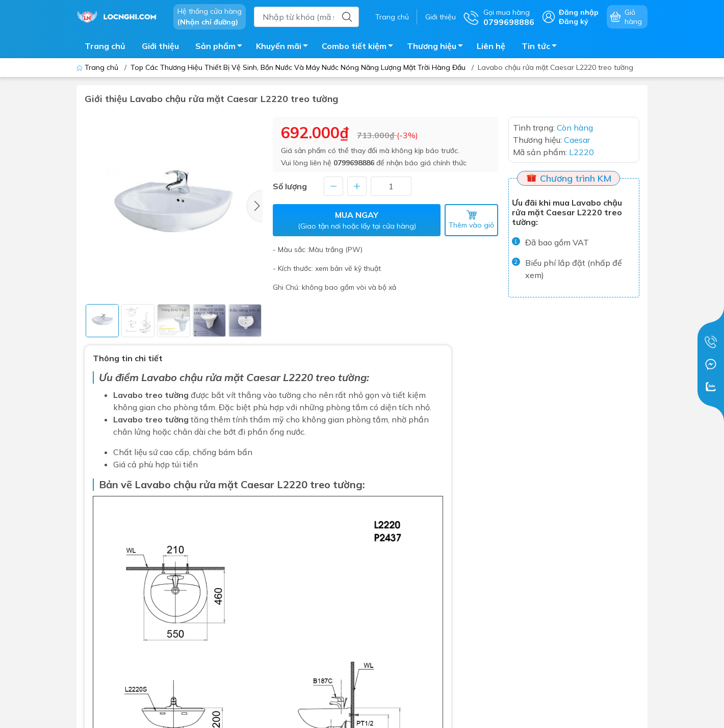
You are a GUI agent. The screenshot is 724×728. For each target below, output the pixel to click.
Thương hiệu (438, 47)
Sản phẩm (222, 47)
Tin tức (542, 47)
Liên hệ (491, 46)
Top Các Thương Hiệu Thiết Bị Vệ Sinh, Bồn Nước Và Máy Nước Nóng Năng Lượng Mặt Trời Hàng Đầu (298, 67)
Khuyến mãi (285, 47)
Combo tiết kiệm (360, 47)
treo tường (336, 484)
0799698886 (354, 163)
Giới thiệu (441, 17)
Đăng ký (574, 21)
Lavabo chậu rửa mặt (192, 377)
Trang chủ (392, 17)
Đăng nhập (579, 12)
